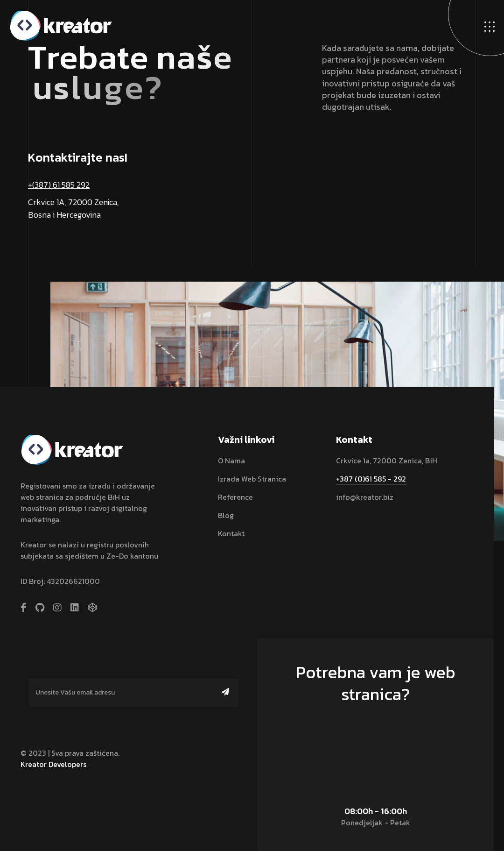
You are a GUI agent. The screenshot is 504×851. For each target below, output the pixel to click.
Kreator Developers (53, 764)
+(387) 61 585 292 (59, 185)
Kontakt (231, 533)
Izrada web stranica (252, 479)
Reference (235, 497)
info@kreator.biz (365, 497)
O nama (231, 461)
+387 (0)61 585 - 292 (371, 479)
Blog (226, 515)
